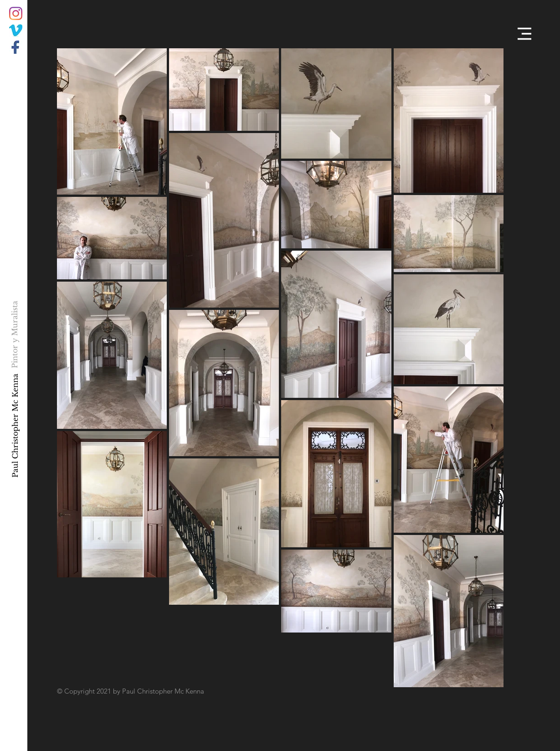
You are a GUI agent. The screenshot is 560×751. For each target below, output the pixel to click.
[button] (524, 34)
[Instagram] (16, 13)
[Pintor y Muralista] (15, 334)
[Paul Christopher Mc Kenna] (15, 425)
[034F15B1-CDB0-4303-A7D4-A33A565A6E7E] (16, 47)
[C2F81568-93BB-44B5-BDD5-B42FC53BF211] (16, 30)
